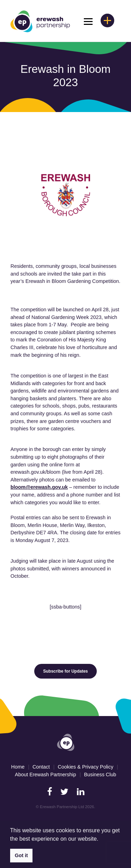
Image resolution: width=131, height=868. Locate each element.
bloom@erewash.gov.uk (39, 487)
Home (18, 767)
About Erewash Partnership (46, 775)
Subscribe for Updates (65, 671)
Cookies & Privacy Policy (85, 767)
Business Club (100, 775)
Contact (41, 767)
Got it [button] (21, 855)
